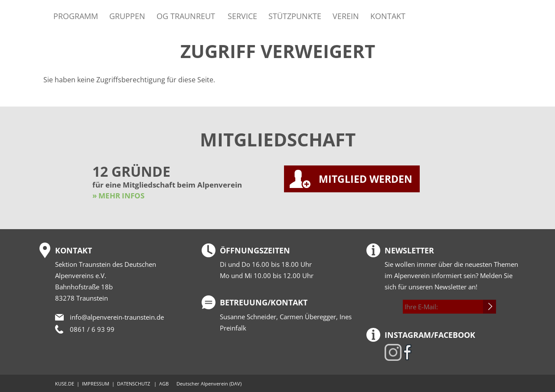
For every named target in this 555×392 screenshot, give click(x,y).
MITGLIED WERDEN (366, 179)
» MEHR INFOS (118, 196)
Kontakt (388, 16)
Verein (346, 16)
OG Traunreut (186, 16)
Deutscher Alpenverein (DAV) (209, 384)
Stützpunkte (295, 16)
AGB (164, 384)
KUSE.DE (65, 384)
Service (242, 16)
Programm (76, 16)
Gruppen (127, 16)
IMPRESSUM (96, 384)
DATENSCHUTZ (134, 384)
